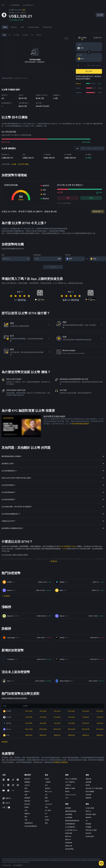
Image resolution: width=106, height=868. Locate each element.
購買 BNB (68, 843)
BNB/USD (72, 742)
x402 (67, 804)
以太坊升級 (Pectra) (71, 836)
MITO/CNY (57, 736)
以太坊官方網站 (23, 170)
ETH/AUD (100, 723)
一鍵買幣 (48, 788)
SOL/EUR (86, 730)
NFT (46, 820)
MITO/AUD (100, 736)
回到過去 (53, 273)
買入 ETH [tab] (82, 44)
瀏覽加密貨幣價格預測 (72, 827)
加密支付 (48, 795)
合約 (36, 3)
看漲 (91, 204)
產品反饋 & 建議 (91, 821)
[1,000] (46, 265)
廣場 (49, 3)
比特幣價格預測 (70, 830)
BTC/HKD (43, 717)
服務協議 (27, 804)
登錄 (94, 3)
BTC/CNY (57, 717)
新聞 (26, 795)
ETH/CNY (57, 723)
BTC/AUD (100, 717)
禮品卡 (47, 807)
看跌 (68, 204)
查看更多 (54, 568)
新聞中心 (27, 798)
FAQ (22, 33)
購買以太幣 (69, 852)
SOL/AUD (100, 730)
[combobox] (82, 65)
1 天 (4, 41)
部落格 (27, 814)
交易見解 (88, 801)
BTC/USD (71, 717)
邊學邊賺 (68, 814)
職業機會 (27, 788)
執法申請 (88, 840)
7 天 (10, 41)
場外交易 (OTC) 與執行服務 (94, 795)
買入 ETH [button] (89, 78)
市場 (23, 3)
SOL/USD (72, 730)
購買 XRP (68, 846)
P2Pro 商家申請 (70, 788)
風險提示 (27, 820)
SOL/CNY (57, 730)
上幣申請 (68, 791)
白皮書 (14, 170)
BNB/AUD (100, 742)
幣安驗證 (88, 830)
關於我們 (27, 785)
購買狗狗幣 (69, 849)
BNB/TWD (29, 742)
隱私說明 (27, 807)
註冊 (100, 3)
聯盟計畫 (88, 785)
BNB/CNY (57, 742)
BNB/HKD (43, 742)
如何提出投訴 (90, 843)
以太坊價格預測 (70, 833)
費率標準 (88, 824)
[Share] (100, 21)
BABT (47, 823)
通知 (26, 823)
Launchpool (48, 810)
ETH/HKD (43, 723)
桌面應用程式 (29, 829)
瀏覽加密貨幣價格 (71, 817)
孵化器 (67, 798)
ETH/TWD (29, 723)
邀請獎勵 (88, 788)
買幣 (18, 3)
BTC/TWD (29, 717)
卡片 (46, 801)
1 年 (32, 41)
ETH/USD (72, 723)
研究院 (47, 826)
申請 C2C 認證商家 (71, 785)
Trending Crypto (33, 33)
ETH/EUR (86, 723)
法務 (26, 801)
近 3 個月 (25, 41)
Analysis (14, 33)
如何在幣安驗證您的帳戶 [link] (81, 430)
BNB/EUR (86, 742)
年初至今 (39, 41)
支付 (46, 791)
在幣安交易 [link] (98, 218)
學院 (46, 804)
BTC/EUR (86, 717)
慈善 (46, 829)
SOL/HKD (43, 730)
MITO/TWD (29, 736)
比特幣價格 (69, 821)
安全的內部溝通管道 (31, 832)
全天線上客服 (90, 814)
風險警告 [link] (65, 769)
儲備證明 (88, 804)
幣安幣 (88, 791)
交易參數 (88, 833)
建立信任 (27, 810)
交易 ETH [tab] (98, 44)
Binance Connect (70, 801)
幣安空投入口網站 (91, 836)
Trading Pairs (47, 33)
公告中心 (27, 791)
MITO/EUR (86, 736)
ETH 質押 (48, 817)
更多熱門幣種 (69, 855)
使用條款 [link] (57, 769)
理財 (42, 3)
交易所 (47, 785)
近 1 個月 (16, 41)
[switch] (8, 814)
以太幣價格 (69, 824)
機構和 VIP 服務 (70, 795)
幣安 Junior (48, 798)
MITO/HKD (43, 736)
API (87, 827)
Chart (5, 33)
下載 (26, 826)
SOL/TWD (29, 730)
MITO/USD (71, 736)
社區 (26, 817)
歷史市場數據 (90, 798)
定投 (46, 814)
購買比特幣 (69, 840)
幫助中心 (88, 817)
